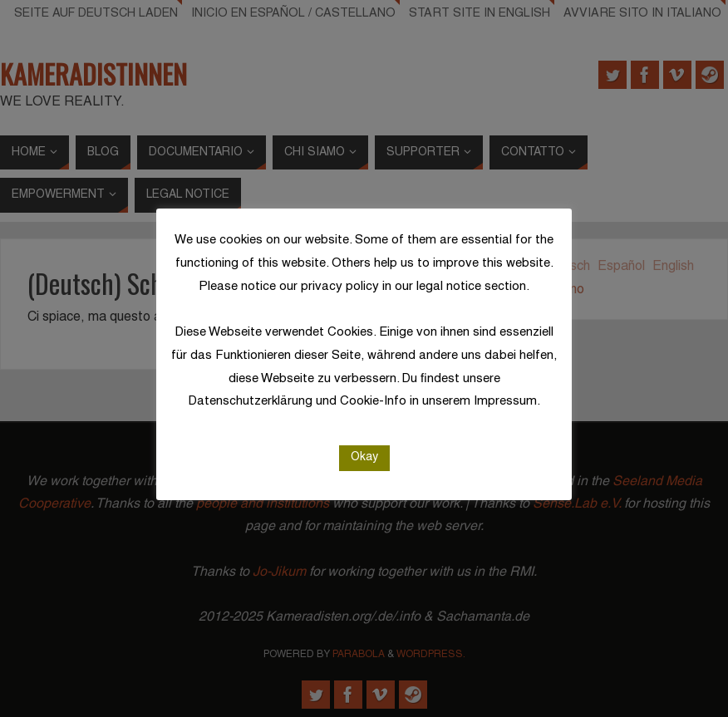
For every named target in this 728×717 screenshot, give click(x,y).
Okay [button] (364, 457)
